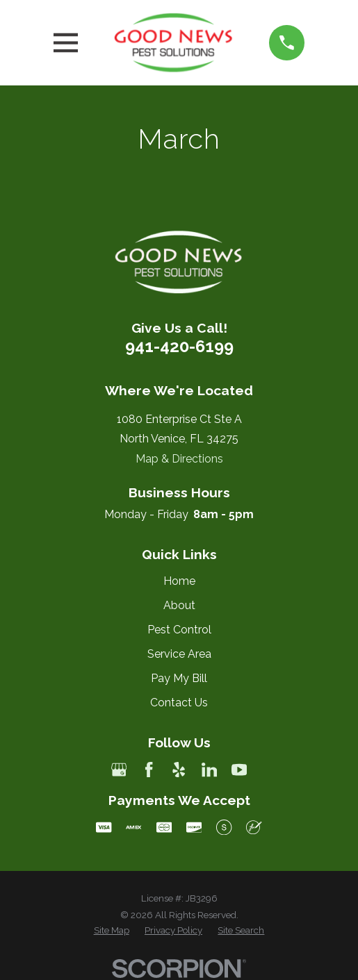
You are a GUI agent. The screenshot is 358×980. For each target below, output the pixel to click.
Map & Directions (179, 459)
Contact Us (179, 703)
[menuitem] (112, 930)
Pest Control (179, 630)
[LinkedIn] (209, 770)
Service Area (179, 654)
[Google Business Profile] (119, 770)
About (179, 605)
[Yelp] (179, 770)
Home (179, 581)
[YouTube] (239, 770)
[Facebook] (149, 770)
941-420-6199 (179, 346)
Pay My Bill (179, 678)
